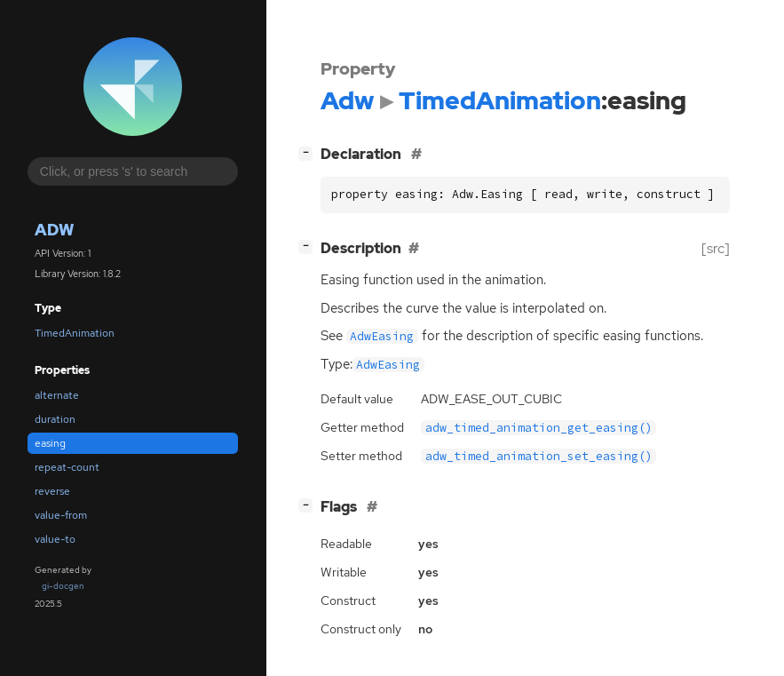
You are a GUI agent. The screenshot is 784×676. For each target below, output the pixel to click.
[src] (716, 248)
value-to (55, 539)
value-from (61, 515)
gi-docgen (63, 586)
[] (309, 152)
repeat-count (67, 467)
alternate (57, 395)
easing (50, 443)
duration (55, 419)
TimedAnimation (75, 333)
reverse (52, 491)
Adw (54, 230)
